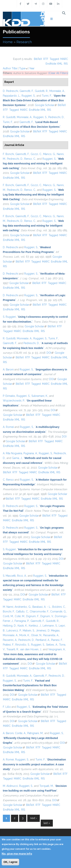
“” (34, 100)
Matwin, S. (29, 631)
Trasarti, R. (13, 649)
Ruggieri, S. (28, 96)
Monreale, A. (57, 91)
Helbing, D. (10, 626)
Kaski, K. (23, 626)
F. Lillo (7, 707)
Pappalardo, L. (12, 96)
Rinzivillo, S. (23, 645)
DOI (50, 353)
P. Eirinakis (9, 396)
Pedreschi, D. (56, 117)
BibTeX (38, 59)
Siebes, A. (52, 645)
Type (22, 68)
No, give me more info (17, 854)
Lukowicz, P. (14, 631)
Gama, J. (17, 458)
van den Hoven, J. (31, 649)
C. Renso (8, 480)
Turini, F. (47, 96)
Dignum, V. (47, 616)
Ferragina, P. (22, 621)
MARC (64, 59)
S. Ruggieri (9, 317)
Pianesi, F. (57, 640)
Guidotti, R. (41, 91)
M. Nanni (8, 607)
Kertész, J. (35, 626)
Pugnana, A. (30, 453)
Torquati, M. (46, 786)
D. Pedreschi (11, 91)
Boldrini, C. (59, 607)
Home (8, 42)
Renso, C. (30, 159)
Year (32, 68)
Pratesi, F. (8, 645)
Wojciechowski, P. (14, 401)
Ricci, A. (22, 576)
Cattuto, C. (22, 611)
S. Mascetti (9, 576)
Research (24, 42)
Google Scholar (46, 105)
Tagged (54, 59)
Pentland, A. (43, 640)
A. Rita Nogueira (12, 453)
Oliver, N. (36, 635)
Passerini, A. (10, 640)
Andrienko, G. (23, 607)
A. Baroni (8, 369)
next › (34, 818)
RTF (46, 59)
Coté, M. (20, 616)
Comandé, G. (58, 611)
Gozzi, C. (36, 154)
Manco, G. (49, 154)
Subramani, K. (40, 396)
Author (7, 68)
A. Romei (8, 427)
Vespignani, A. (57, 649)
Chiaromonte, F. (39, 611)
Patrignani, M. (35, 733)
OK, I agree (10, 862)
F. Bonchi (8, 154)
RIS (66, 64)
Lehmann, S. (50, 626)
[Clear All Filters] (58, 73)
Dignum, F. (33, 616)
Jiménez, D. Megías (48, 631)
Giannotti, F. (27, 91)
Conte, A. (20, 733)
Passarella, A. (51, 635)
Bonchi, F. (9, 611)
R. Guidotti (9, 117)
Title (14, 68)
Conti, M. (8, 616)
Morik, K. (25, 635)
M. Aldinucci (10, 786)
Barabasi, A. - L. (42, 607)
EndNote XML (54, 64)
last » (47, 823)
